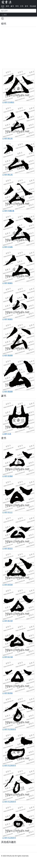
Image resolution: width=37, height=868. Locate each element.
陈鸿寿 (10, 693)
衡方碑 (10, 621)
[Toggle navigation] (3, 8)
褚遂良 (10, 283)
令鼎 (9, 434)
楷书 (7, 6)
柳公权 (10, 138)
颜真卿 (10, 355)
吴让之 (10, 512)
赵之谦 (10, 657)
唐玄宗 (10, 548)
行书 (22, 6)
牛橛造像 (11, 211)
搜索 (4, 15)
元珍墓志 (11, 102)
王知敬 (10, 247)
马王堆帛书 (12, 729)
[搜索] (18, 11)
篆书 (12, 6)
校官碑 (10, 585)
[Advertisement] (18, 48)
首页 (3, 6)
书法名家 (33, 6)
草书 (17, 6)
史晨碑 (10, 476)
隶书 (26, 6)
